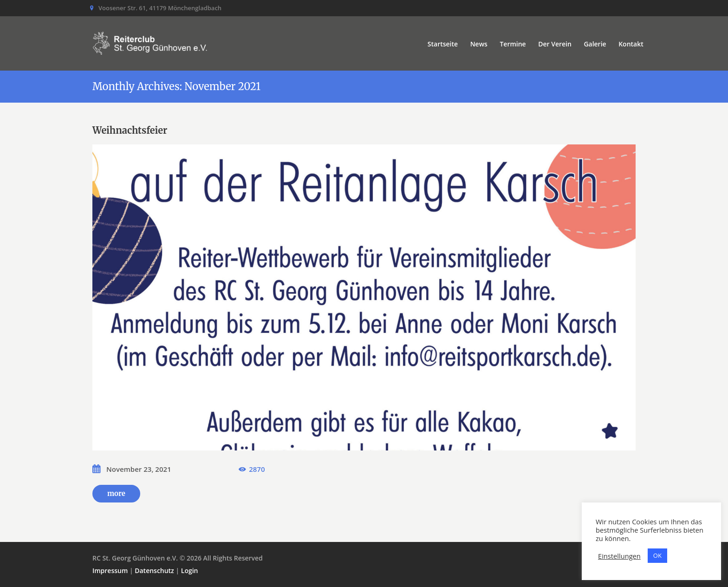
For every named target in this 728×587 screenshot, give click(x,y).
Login (190, 571)
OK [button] (657, 555)
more (116, 493)
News (479, 44)
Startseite (443, 44)
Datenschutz (154, 571)
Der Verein (555, 44)
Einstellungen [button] (619, 556)
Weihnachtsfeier (130, 130)
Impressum (110, 571)
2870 (257, 469)
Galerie (595, 44)
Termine (513, 44)
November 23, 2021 (139, 469)
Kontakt (631, 44)
